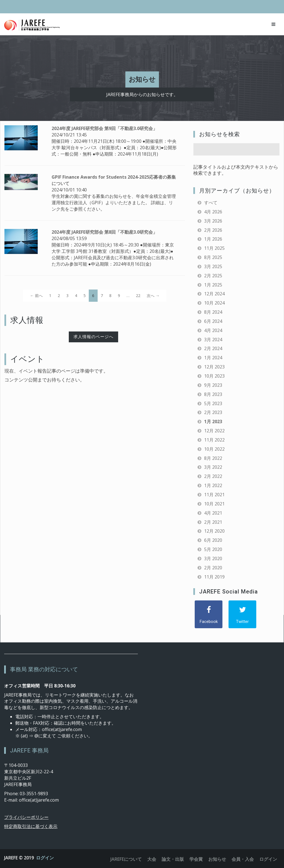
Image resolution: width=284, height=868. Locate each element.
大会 (152, 859)
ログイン (45, 858)
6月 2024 (213, 321)
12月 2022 (214, 431)
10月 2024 (214, 303)
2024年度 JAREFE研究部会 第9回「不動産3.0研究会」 (104, 128)
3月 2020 (213, 558)
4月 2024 (213, 330)
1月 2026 (213, 239)
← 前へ (36, 295)
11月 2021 (214, 495)
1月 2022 (213, 485)
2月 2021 (213, 522)
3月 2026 (213, 221)
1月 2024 (213, 358)
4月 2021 (213, 513)
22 (138, 295)
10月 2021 (214, 504)
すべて (211, 203)
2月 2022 (213, 476)
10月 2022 (214, 449)
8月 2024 (213, 312)
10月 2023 (214, 376)
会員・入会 (243, 859)
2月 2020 (213, 568)
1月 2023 (213, 421)
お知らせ (217, 859)
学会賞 (196, 859)
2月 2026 (213, 230)
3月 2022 (213, 467)
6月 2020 (213, 540)
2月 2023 (213, 412)
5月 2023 (213, 403)
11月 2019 (214, 577)
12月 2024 (214, 294)
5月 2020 (213, 549)
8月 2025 (213, 257)
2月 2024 (213, 348)
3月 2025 (213, 266)
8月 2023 (213, 394)
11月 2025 (214, 248)
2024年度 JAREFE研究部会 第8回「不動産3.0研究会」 (104, 232)
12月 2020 (214, 531)
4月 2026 (213, 212)
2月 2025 (213, 276)
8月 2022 (213, 458)
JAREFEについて (126, 859)
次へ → (153, 295)
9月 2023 (213, 385)
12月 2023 (214, 367)
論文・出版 (173, 859)
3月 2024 (213, 340)
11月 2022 (214, 440)
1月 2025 (213, 285)
